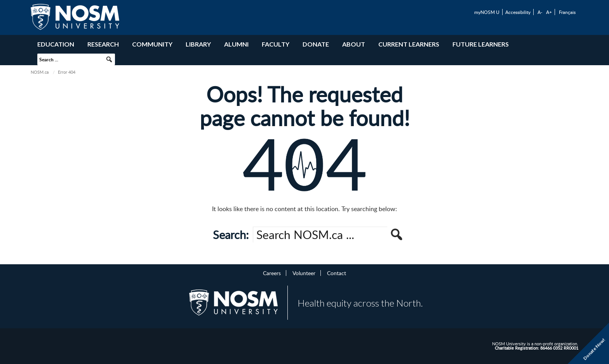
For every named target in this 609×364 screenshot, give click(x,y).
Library (198, 44)
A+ (549, 12)
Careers (272, 273)
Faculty (276, 44)
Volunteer (304, 273)
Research (103, 44)
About (354, 44)
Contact (337, 273)
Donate (316, 44)
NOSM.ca (40, 72)
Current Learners (409, 44)
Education (56, 44)
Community (152, 44)
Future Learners (481, 44)
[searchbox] (76, 59)
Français (567, 12)
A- (540, 12)
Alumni (236, 44)
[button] (109, 59)
